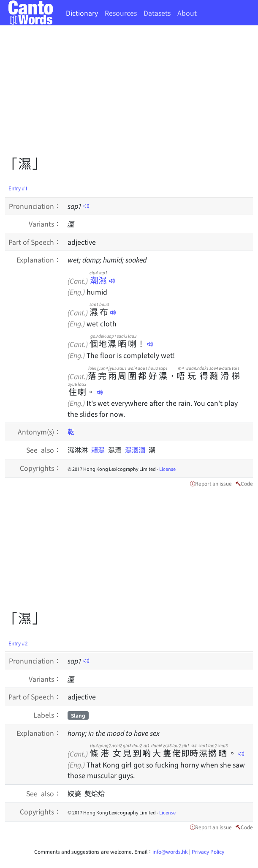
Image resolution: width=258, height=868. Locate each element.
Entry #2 (18, 643)
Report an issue (213, 483)
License (167, 469)
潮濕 (98, 280)
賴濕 (100, 450)
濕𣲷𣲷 (137, 450)
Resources (121, 13)
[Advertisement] (132, 93)
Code (247, 483)
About (187, 13)
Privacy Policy (208, 851)
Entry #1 (18, 188)
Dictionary (82, 13)
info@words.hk (170, 851)
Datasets (157, 13)
